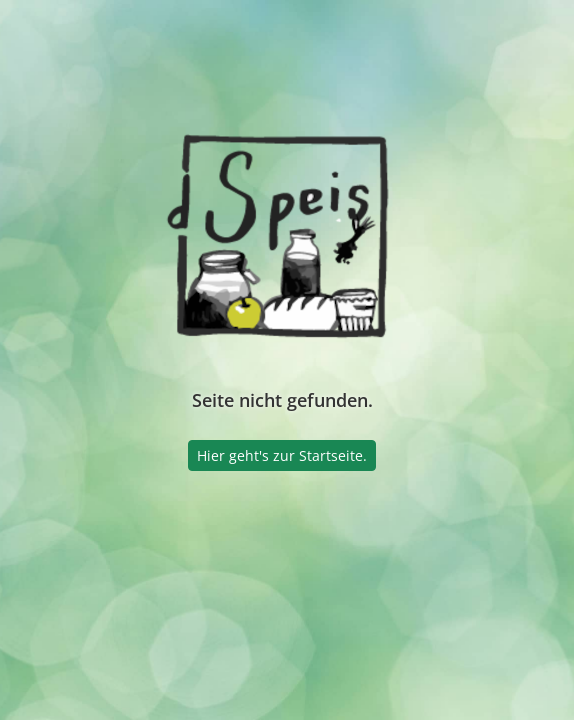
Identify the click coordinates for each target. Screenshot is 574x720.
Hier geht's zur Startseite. (282, 455)
